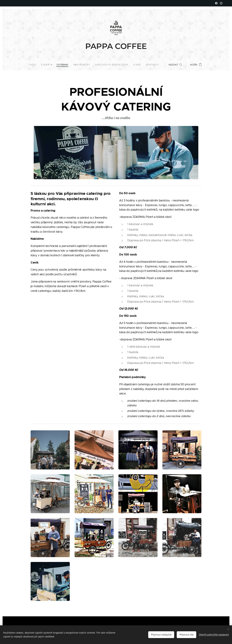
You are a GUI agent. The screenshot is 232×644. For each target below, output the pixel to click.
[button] (177, 65)
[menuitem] (32, 65)
